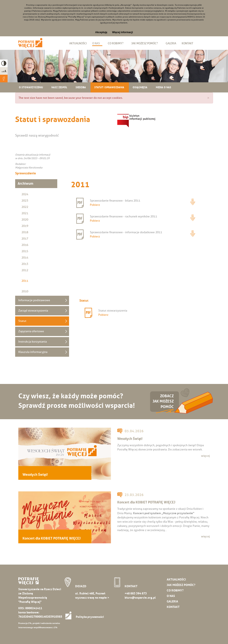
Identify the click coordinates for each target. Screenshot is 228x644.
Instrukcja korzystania (33, 342)
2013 (25, 264)
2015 (25, 251)
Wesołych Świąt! (35, 475)
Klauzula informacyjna (33, 352)
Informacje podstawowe (34, 300)
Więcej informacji (122, 32)
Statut (22, 321)
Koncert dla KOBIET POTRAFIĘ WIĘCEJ (52, 538)
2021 (25, 213)
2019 (25, 226)
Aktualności (78, 43)
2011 (25, 281)
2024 (25, 194)
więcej (205, 456)
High (4, 63)
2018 (25, 232)
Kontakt (187, 43)
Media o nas (163, 87)
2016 (25, 245)
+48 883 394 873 (136, 593)
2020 (25, 220)
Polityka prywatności (86, 617)
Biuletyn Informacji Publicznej (201, 43)
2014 (25, 258)
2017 (25, 239)
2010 (25, 291)
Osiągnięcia (140, 87)
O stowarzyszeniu (31, 87)
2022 (25, 207)
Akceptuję (101, 32)
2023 (25, 201)
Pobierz (193, 202)
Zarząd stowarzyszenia (33, 311)
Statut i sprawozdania (109, 87)
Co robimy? (116, 43)
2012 (25, 270)
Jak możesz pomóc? (145, 43)
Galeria (171, 43)
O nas (96, 43)
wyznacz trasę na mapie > (92, 598)
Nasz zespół (59, 87)
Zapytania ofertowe (31, 331)
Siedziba (81, 87)
